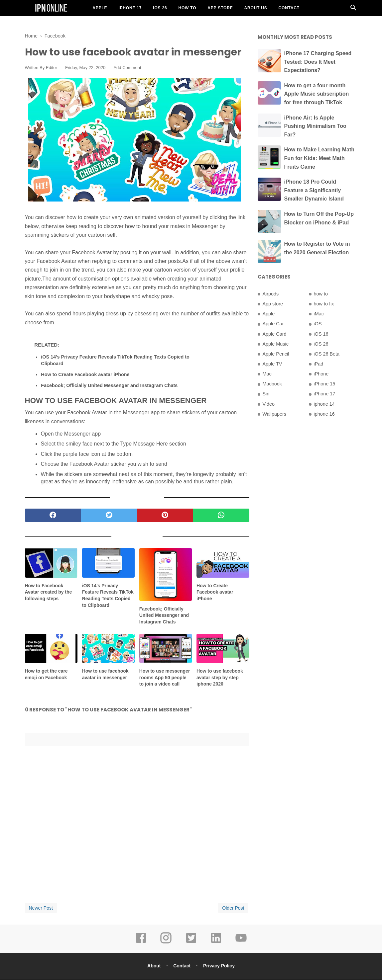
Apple (100, 8)
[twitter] (109, 515)
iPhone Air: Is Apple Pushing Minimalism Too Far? (315, 126)
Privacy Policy (219, 966)
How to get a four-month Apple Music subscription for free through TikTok (317, 94)
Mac (267, 374)
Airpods (271, 294)
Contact (289, 8)
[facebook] (53, 515)
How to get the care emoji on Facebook (46, 674)
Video (269, 404)
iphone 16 (324, 414)
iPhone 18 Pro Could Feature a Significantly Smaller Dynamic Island (314, 190)
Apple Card (275, 334)
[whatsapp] (221, 515)
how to (321, 294)
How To (187, 8)
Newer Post (41, 908)
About (154, 966)
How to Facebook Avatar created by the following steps (49, 592)
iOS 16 (321, 334)
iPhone (321, 374)
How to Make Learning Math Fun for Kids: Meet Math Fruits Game (319, 158)
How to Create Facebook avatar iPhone (85, 374)
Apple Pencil (276, 354)
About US (255, 8)
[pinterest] (165, 515)
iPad (319, 364)
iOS (318, 324)
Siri (266, 394)
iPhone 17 (130, 8)
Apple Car (273, 324)
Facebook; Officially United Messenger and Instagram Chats (109, 385)
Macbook (272, 384)
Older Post (233, 908)
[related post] (51, 563)
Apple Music (276, 344)
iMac (319, 314)
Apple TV (272, 364)
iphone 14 (324, 404)
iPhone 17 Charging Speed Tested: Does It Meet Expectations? (318, 62)
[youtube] (241, 942)
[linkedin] (216, 942)
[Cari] (353, 9)
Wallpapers (274, 414)
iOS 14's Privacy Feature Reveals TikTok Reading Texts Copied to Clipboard (115, 360)
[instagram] (166, 942)
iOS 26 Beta (327, 354)
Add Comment (127, 68)
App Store (220, 8)
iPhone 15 (325, 384)
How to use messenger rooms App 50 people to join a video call (165, 677)
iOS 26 (160, 8)
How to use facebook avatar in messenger (105, 674)
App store (273, 304)
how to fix (324, 304)
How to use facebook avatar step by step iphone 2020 (220, 677)
